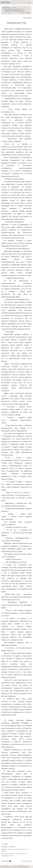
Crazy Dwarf (27, 18)
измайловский (10, 854)
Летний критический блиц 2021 (14, 9)
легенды (21, 854)
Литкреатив (6, 7)
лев (16, 854)
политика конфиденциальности (21, 867)
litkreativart (6, 2)
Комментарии (6, 861)
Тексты (14, 7)
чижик (11, 856)
